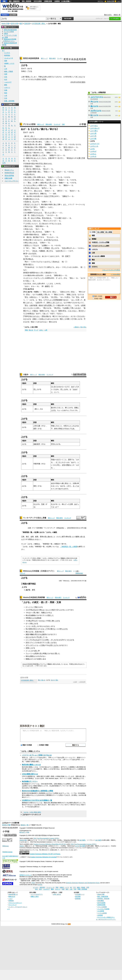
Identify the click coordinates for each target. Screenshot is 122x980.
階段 (32, 656)
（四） (32, 136)
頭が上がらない (35, 316)
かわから (60, 387)
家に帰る (65, 483)
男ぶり (52, 185)
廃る (39, 680)
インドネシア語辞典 (103, 909)
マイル (42, 640)
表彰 (37, 226)
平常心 (52, 196)
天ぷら (49, 237)
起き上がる (30, 637)
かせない (43, 621)
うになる (58, 224)
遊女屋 (35, 155)
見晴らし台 (50, 303)
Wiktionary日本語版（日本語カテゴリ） (39, 571)
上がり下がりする (97, 97)
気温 (61, 180)
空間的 (57, 300)
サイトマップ (12, 905)
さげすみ (28, 284)
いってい (42, 278)
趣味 (6, 85)
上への (52, 300)
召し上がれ (64, 389)
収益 (26, 166)
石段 (62, 292)
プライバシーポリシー (15, 903)
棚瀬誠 (94, 239)
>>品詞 (75, 682)
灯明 (42, 243)
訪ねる (35, 251)
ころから (43, 158)
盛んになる (38, 191)
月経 (33, 215)
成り (82, 537)
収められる (48, 164)
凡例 (63, 124)
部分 (42, 139)
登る (54, 292)
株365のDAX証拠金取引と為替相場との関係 (37, 791)
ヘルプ (119, 1)
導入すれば (39, 634)
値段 (42, 183)
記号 (4, 163)
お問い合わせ (57, 894)
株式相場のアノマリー (30, 781)
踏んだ (44, 319)
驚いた (58, 653)
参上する (50, 251)
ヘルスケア (8, 82)
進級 (35, 444)
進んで (33, 147)
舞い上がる (56, 621)
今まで (27, 180)
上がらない (65, 316)
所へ (37, 144)
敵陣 (77, 537)
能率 (44, 634)
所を (47, 305)
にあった (36, 158)
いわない (74, 311)
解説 (55, 532)
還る (57, 680)
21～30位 (109, 232)
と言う (69, 486)
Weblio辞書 (23, 840)
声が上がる (94, 102)
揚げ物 (35, 237)
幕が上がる (30, 632)
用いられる (75, 308)
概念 (93, 260)
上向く (41, 330)
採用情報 (78, 899)
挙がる (29, 169)
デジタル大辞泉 (29, 124)
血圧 (48, 180)
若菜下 (68, 256)
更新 (83, 82)
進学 (39, 444)
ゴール (66, 462)
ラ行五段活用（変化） (39, 24)
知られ (45, 224)
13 (24, 273)
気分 (71, 191)
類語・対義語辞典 (14, 1)
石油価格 (32, 615)
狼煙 (41, 311)
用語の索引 (52, 58)
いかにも (95, 249)
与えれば (36, 640)
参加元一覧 (117, 15)
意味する (40, 79)
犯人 (45, 169)
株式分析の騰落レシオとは (31, 765)
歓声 (43, 188)
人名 (6, 95)
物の (26, 144)
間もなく (43, 610)
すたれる (28, 221)
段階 (30, 172)
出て (59, 460)
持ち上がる (64, 629)
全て (3, 51)
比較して (31, 177)
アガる (30, 71)
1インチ (28, 640)
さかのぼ (32, 254)
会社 (53, 483)
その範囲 (28, 213)
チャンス (33, 643)
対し (70, 305)
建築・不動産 (9, 71)
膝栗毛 (47, 286)
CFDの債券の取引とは (30, 774)
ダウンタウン (30, 645)
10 (24, 254)
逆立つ (31, 264)
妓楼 (51, 155)
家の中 (36, 153)
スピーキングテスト (12, 181)
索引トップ (44, 58)
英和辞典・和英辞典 (103, 899)
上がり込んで (95, 128)
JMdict (33, 883)
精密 (93, 235)
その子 (28, 610)
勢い (26, 191)
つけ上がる (70, 640)
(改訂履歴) (82, 840)
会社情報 (78, 896)
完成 (43, 504)
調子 (59, 191)
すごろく (31, 204)
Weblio (21, 846)
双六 (26, 204)
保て (51, 77)
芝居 (37, 632)
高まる (31, 330)
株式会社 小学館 (24, 832)
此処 (34, 319)
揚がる (29, 155)
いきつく (28, 278)
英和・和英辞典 (27, 1)
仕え (36, 245)
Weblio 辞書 (110, 1)
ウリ (56, 218)
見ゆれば (56, 262)
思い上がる (51, 643)
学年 (53, 444)
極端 (93, 263)
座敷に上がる (71, 294)
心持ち (45, 77)
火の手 (52, 147)
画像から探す (35, 896)
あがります (63, 489)
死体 (37, 653)
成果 (43, 234)
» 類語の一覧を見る (80, 327)
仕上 (34, 202)
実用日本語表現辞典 (31, 58)
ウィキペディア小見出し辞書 (35, 518)
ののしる (36, 284)
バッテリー (50, 221)
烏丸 (70, 158)
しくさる (50, 284)
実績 (31, 234)
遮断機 (47, 144)
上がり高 (93, 136)
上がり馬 (93, 133)
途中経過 (34, 305)
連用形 (32, 273)
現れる (36, 234)
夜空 (65, 147)
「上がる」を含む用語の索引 (32, 812)
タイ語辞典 (101, 911)
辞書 (4, 1)
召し (53, 248)
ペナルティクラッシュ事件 (101, 246)
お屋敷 (44, 245)
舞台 (56, 294)
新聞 (56, 275)
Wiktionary (79, 573)
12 (24, 264)
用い (47, 294)
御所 (28, 158)
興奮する (43, 194)
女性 (63, 465)
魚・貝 (27, 218)
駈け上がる (94, 115)
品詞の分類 (14, 24)
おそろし (48, 262)
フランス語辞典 (102, 907)
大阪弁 (26, 375)
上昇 (46, 330)
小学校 (60, 429)
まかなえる (38, 213)
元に (42, 164)
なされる (55, 240)
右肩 (50, 177)
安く (54, 213)
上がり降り (94, 131)
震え (28, 281)
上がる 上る (94, 146)
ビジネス (7, 53)
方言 (6, 98)
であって (54, 311)
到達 (84, 305)
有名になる (29, 229)
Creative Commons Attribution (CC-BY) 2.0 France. (45, 854)
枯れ (48, 218)
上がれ (92, 149)
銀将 (37, 537)
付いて (43, 273)
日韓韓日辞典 (48, 1)
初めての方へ (108, 15)
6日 (80, 82)
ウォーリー (30, 653)
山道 (37, 303)
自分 (27, 643)
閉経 (68, 465)
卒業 (35, 464)
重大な (53, 629)
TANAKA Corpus (7, 852)
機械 (32, 634)
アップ (36, 330)
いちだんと (29, 185)
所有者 (28, 164)
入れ (47, 626)
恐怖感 (39, 618)
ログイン (101, 1)
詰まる (53, 680)
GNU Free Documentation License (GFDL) (46, 838)
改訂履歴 (82, 846)
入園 (39, 426)
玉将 (23, 537)
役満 (42, 207)
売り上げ (54, 645)
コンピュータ (9, 58)
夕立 (36, 210)
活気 (43, 645)
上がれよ (93, 154)
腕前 (65, 185)
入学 (35, 426)
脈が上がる (53, 322)
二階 (47, 142)
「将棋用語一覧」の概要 (69, 547)
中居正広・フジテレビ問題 (101, 242)
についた (33, 224)
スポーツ (7, 87)
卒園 (39, 464)
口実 (93, 253)
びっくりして (30, 607)
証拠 (47, 232)
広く (41, 224)
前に (46, 537)
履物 (26, 153)
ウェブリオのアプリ (37, 894)
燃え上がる (34, 623)
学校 (45, 172)
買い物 (36, 613)
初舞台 (65, 196)
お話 (57, 251)
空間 (40, 147)
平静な (41, 77)
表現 (45, 79)
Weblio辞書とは (13, 894)
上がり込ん (94, 126)
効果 (26, 234)
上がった (29, 303)
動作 (29, 275)
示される (39, 232)
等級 (35, 172)
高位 (33, 164)
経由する (42, 305)
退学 (70, 460)
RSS (69, 924)
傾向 (40, 659)
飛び (37, 607)
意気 (47, 191)
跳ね (30, 259)
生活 (6, 79)
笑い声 (37, 651)
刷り (61, 275)
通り (80, 158)
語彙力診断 (8, 178)
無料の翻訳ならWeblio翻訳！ (34, 8)
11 (24, 259)
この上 (74, 426)
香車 (41, 537)
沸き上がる (33, 618)
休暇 (30, 629)
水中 (31, 150)
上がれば (93, 151)
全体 (35, 139)
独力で (54, 610)
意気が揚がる (46, 316)
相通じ (41, 294)
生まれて (37, 610)
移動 (61, 300)
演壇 (27, 648)
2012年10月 (75, 82)
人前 (23, 77)
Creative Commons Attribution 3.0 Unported (43, 857)
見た (41, 653)
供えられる (33, 243)
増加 (26, 330)
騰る (29, 183)
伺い (62, 251)
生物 (6, 90)
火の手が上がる (96, 111)
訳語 (35, 383)
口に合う (54, 387)
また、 (65, 204)
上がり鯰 (93, 138)
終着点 (31, 314)
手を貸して (40, 637)
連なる (43, 680)
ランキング (57, 124)
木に (53, 297)
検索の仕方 (12, 896)
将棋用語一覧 (27, 532)
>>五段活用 (82, 682)
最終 (46, 204)
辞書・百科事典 (9, 101)
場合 (59, 305)
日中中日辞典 (38, 1)
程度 (27, 174)
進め (49, 537)
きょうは (76, 486)
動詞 (21, 24)
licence (40, 885)
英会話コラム (9, 170)
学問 (6, 74)
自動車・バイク (9, 63)
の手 (39, 164)
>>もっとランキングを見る (111, 270)
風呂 (66, 150)
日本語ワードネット (25, 875)
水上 (26, 150)
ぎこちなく (80, 77)
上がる (77, 846)
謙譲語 (43, 251)
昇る (28, 294)
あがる (28, 590)
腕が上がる (94, 106)
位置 (47, 139)
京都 (50, 158)
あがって (74, 387)
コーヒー (29, 626)
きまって (44, 629)
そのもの (28, 139)
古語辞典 (57, 1)
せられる (36, 188)
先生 (64, 248)
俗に (26, 194)
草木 (43, 218)
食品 (6, 93)
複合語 (48, 273)
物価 (61, 183)
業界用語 (7, 55)
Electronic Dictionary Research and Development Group (83, 883)
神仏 (27, 240)
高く (29, 188)
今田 (65, 426)
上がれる (93, 156)
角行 (27, 537)
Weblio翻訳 (101, 901)
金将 (32, 537)
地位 (58, 172)
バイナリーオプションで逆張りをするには (37, 755)
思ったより (49, 213)
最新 (27, 634)
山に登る (45, 297)
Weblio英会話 (9, 173)
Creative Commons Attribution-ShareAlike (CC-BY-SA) (50, 844)
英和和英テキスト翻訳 (32, 726)
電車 (6, 61)
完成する (28, 202)
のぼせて (47, 196)
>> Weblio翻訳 (115, 274)
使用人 (27, 245)
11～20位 (101, 232)
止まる (41, 215)
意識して (51, 305)
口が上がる (27, 319)
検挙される (36, 169)
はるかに (95, 267)
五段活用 (27, 24)
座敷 (48, 153)
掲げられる (29, 226)
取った (72, 537)
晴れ (71, 278)
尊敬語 (47, 248)
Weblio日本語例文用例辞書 (34, 597)
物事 (27, 199)
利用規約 (11, 901)
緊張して (29, 77)
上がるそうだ (95, 144)
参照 (33, 590)
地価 (43, 613)
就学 (35, 429)
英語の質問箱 (9, 175)
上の (27, 172)
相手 (63, 537)
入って (41, 155)
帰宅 (35, 486)
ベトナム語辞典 (102, 913)
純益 (37, 166)
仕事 (43, 202)
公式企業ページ (80, 894)
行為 (49, 240)
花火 (70, 147)
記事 (37, 532)
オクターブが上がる (78, 316)
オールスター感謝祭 (98, 256)
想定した (51, 615)
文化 (6, 77)
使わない (34, 297)
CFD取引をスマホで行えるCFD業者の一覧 (37, 800)
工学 (6, 69)
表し (34, 232)
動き (29, 147)
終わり (32, 199)
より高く (50, 183)
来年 (56, 429)
